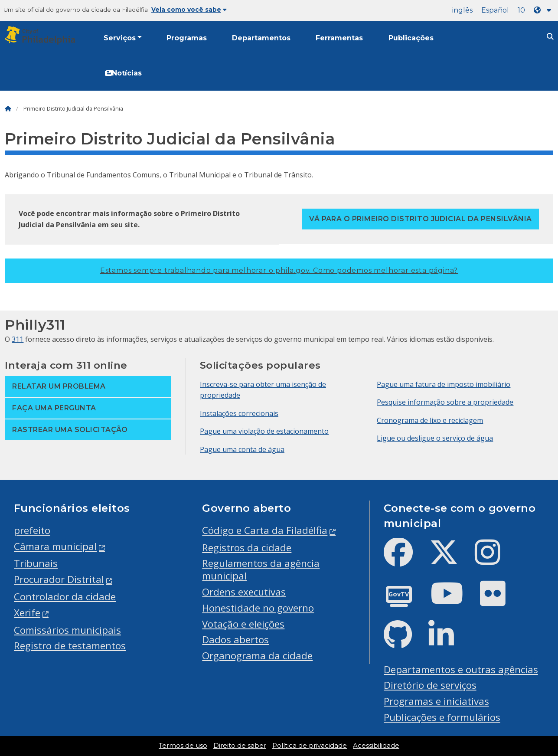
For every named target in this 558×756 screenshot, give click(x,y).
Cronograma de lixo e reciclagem (430, 420)
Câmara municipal (55, 546)
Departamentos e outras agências (461, 669)
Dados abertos (235, 640)
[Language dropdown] (544, 10)
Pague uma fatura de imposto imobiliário (444, 384)
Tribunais (36, 563)
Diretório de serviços (430, 685)
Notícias (123, 73)
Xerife (27, 613)
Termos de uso (183, 746)
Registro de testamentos (70, 646)
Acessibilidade (376, 746)
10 (521, 10)
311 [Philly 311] (18, 339)
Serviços (120, 38)
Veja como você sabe (189, 10)
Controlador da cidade (65, 597)
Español (495, 10)
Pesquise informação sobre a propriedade (445, 402)
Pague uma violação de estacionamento (264, 431)
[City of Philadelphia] (42, 35)
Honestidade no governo (258, 608)
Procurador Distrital (59, 579)
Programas (187, 38)
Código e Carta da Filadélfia (265, 530)
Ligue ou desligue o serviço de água (435, 438)
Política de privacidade (310, 746)
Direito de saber (240, 746)
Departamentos (261, 38)
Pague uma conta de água (242, 449)
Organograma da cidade (257, 656)
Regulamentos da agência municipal (261, 569)
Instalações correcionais (239, 413)
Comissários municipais (67, 630)
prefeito (32, 530)
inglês (462, 10)
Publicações (411, 38)
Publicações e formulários (442, 717)
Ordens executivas (244, 592)
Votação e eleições (243, 624)
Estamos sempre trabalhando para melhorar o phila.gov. (279, 270)
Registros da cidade (247, 548)
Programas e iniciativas (436, 701)
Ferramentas (339, 38)
